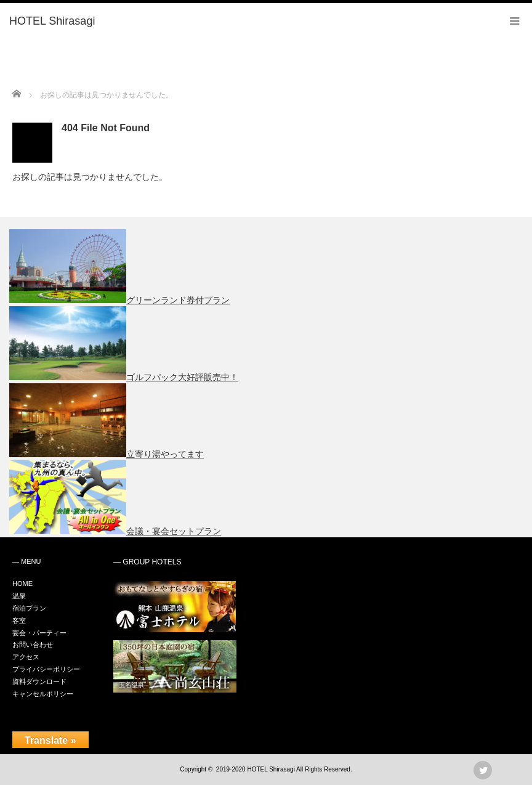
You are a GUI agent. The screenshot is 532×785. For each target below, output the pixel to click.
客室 (19, 620)
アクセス (26, 657)
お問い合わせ (33, 645)
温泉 (19, 596)
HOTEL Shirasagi (271, 769)
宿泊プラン (29, 608)
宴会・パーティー (39, 633)
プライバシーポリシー (46, 669)
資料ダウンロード (39, 681)
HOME (22, 584)
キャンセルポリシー (43, 694)
